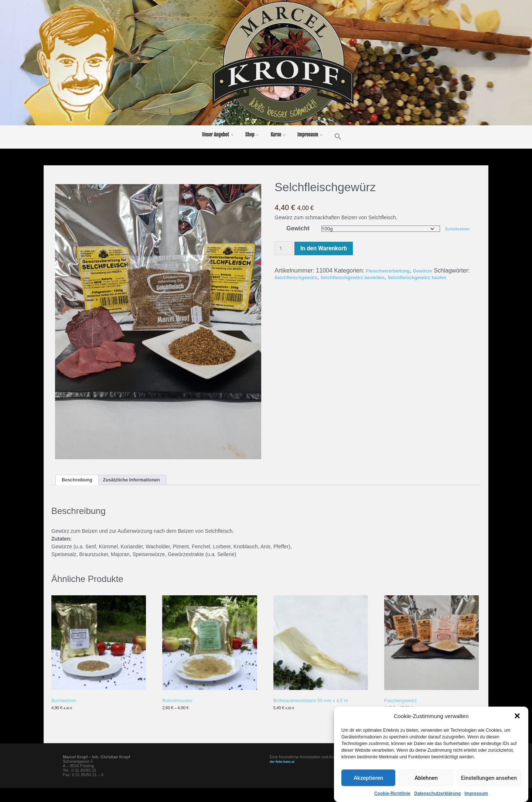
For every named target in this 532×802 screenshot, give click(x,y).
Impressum (476, 794)
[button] (517, 716)
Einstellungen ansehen (489, 778)
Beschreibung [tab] (81, 481)
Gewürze (438, 271)
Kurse (276, 135)
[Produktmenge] (283, 249)
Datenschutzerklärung (437, 794)
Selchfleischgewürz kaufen (312, 284)
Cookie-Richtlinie (392, 794)
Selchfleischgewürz (340, 278)
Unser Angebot (216, 135)
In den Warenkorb (324, 249)
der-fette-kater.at (286, 775)
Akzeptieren (368, 778)
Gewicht (297, 228)
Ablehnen (426, 778)
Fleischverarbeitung (394, 271)
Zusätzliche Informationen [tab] (148, 481)
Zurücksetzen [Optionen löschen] (460, 229)
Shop (250, 135)
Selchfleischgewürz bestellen (412, 278)
